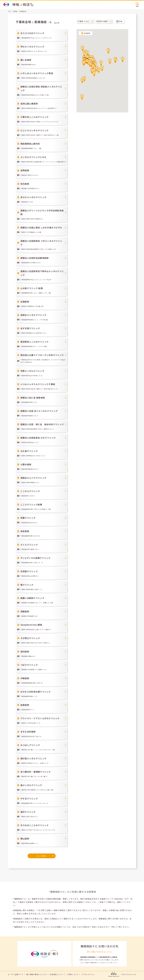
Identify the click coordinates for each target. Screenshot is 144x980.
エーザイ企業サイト (16, 974)
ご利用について (72, 974)
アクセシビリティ (88, 974)
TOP (9, 11)
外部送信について (57, 974)
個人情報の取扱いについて (37, 974)
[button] (94, 74)
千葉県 (15, 11)
